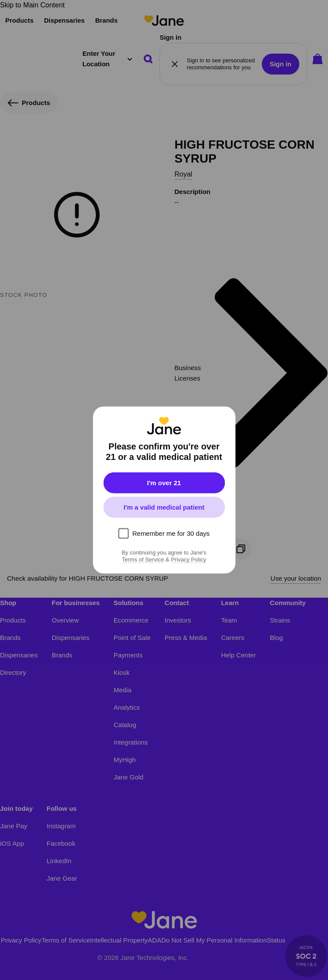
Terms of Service (143, 560)
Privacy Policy (188, 560)
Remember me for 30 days (171, 533)
